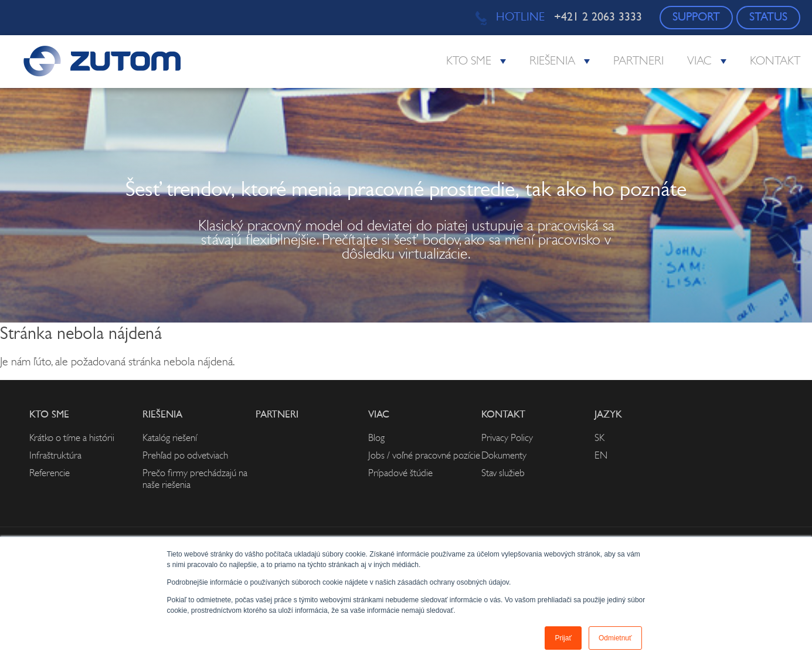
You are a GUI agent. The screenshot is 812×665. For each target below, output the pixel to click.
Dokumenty (504, 456)
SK (599, 438)
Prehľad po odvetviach (185, 456)
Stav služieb (503, 474)
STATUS (768, 18)
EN (601, 456)
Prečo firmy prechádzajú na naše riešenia (195, 479)
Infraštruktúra (55, 456)
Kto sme (469, 62)
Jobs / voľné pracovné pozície (424, 456)
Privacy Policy (507, 438)
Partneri (638, 62)
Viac (699, 62)
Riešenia (552, 62)
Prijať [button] (563, 638)
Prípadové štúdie (400, 474)
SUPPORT (696, 18)
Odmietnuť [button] (615, 638)
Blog (376, 438)
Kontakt (775, 62)
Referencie (50, 474)
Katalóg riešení (170, 438)
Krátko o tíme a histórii (72, 438)
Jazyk (608, 415)
